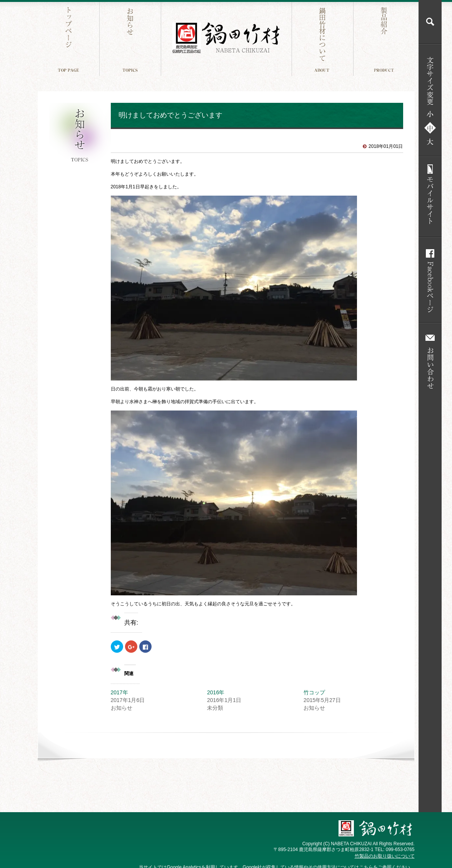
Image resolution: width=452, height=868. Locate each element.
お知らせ (131, 38)
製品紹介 (385, 38)
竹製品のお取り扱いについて (385, 856)
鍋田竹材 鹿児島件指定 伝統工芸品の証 (226, 38)
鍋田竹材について (323, 38)
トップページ (69, 38)
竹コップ (314, 692)
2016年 (216, 692)
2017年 (122, 692)
